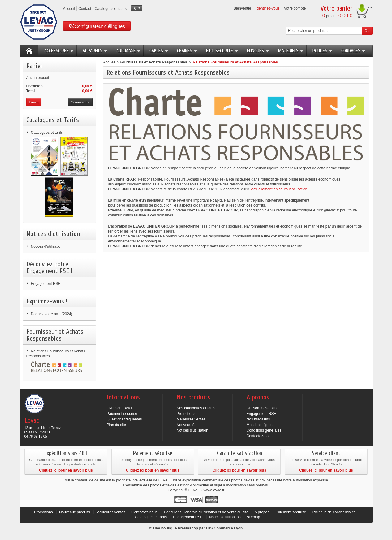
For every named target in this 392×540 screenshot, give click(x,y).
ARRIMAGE (129, 51)
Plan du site (116, 425)
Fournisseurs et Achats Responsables (153, 62)
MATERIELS (291, 51)
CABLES (159, 51)
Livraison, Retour (121, 408)
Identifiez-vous (267, 8)
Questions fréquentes (124, 419)
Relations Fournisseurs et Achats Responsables (56, 354)
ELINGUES (258, 51)
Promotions (186, 414)
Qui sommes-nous (262, 408)
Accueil (109, 62)
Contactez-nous (260, 436)
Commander (80, 102)
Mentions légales (261, 425)
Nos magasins (258, 419)
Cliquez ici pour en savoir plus (66, 470)
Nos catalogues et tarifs (196, 408)
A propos (262, 512)
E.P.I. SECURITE (222, 51)
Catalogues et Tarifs (53, 120)
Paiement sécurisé (122, 414)
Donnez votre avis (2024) (52, 314)
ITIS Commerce (219, 528)
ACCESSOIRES (59, 51)
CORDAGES (353, 51)
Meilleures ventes (191, 419)
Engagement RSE (46, 284)
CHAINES (187, 51)
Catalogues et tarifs (47, 133)
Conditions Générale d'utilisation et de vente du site (206, 512)
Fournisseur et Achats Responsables (55, 335)
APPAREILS (95, 51)
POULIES (323, 51)
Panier (34, 66)
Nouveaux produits (75, 512)
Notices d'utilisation (53, 234)
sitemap (253, 517)
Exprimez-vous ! (47, 301)
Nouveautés (187, 425)
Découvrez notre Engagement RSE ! (49, 268)
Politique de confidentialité (334, 512)
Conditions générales (264, 430)
